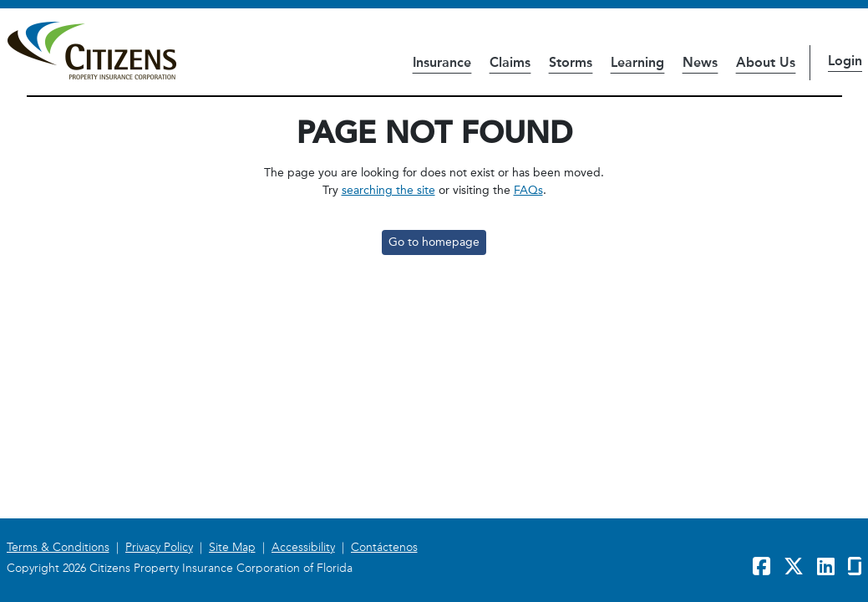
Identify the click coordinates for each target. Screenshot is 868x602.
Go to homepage (434, 242)
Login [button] (845, 61)
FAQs (528, 190)
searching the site (388, 190)
